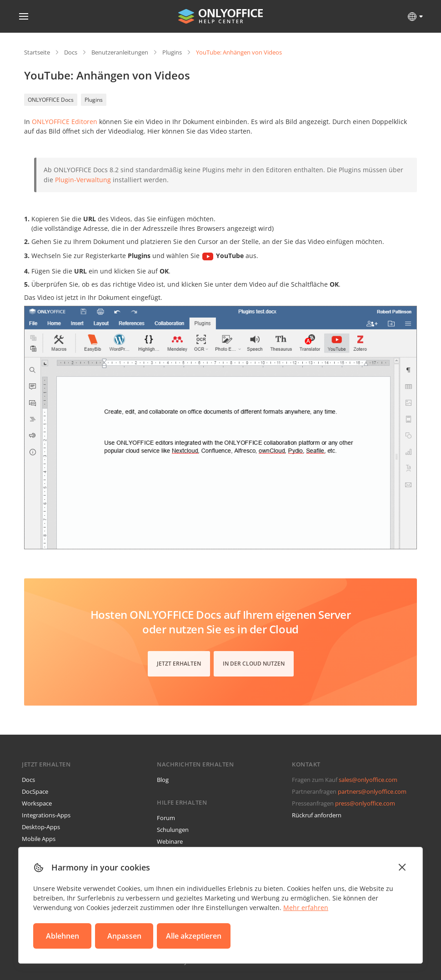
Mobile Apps (39, 839)
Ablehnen (63, 936)
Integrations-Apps (46, 815)
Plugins (172, 52)
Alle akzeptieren (194, 936)
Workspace (37, 803)
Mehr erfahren (306, 908)
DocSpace (35, 791)
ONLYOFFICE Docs (51, 100)
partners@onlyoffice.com (372, 791)
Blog (163, 780)
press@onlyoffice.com (365, 803)
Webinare (170, 841)
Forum (166, 818)
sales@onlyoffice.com (368, 780)
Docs (71, 52)
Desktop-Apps (41, 827)
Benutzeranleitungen (120, 52)
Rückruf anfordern (317, 815)
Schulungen (173, 830)
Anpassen (124, 936)
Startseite (37, 52)
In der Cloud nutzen (254, 664)
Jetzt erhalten (179, 664)
